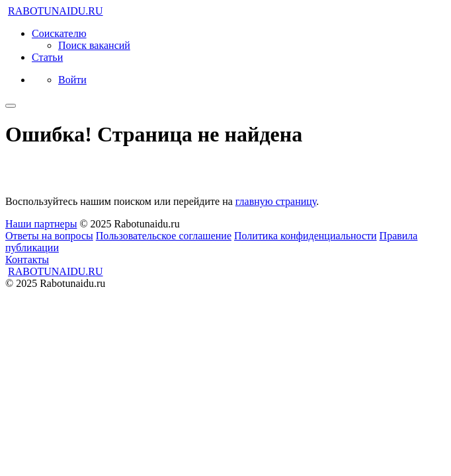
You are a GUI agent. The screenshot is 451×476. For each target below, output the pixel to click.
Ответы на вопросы (49, 236)
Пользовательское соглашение (164, 236)
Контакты (27, 259)
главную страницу (276, 201)
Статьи (47, 57)
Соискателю (59, 33)
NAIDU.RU (56, 11)
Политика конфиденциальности (306, 236)
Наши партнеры (41, 224)
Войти (72, 80)
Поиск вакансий (94, 45)
